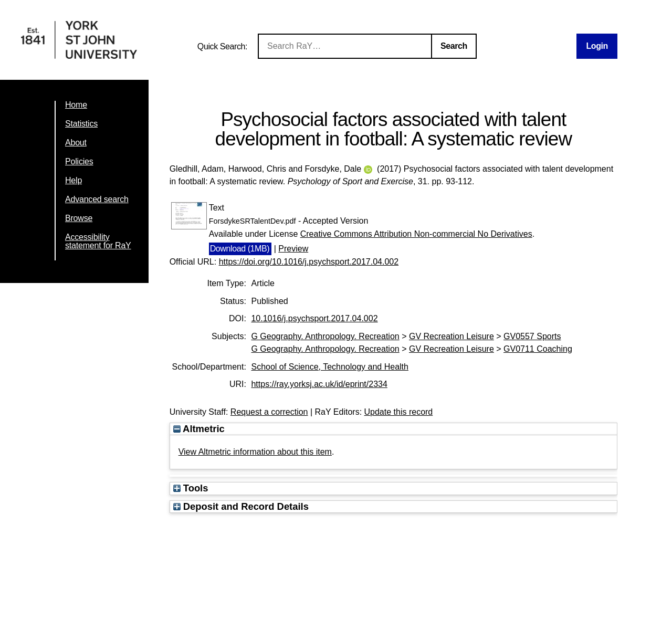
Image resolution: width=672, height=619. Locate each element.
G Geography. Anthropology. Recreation (325, 336)
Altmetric (199, 429)
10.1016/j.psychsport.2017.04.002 (314, 318)
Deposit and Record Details (241, 506)
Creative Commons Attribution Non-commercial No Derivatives (416, 234)
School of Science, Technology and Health (329, 367)
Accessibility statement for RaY (98, 241)
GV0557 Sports (532, 336)
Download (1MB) (240, 249)
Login (597, 46)
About (76, 143)
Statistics (81, 124)
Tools (191, 488)
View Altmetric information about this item (255, 452)
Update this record (399, 412)
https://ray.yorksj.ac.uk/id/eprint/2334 (319, 384)
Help (73, 180)
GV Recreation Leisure (451, 336)
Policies (79, 161)
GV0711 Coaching (538, 349)
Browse (79, 218)
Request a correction (269, 412)
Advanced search (97, 199)
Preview (293, 249)
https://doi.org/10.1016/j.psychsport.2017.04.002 (309, 262)
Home (76, 105)
